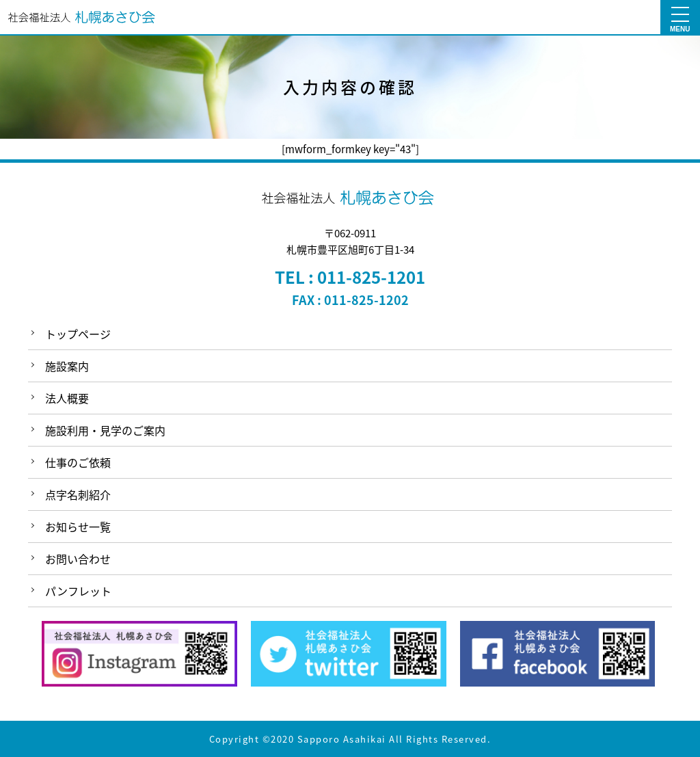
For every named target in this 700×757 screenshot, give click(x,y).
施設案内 (67, 366)
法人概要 (67, 398)
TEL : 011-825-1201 (350, 277)
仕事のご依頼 (78, 462)
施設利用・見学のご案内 (105, 430)
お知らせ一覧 (78, 527)
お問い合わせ (78, 559)
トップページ (78, 334)
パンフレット (78, 591)
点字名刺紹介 (78, 494)
